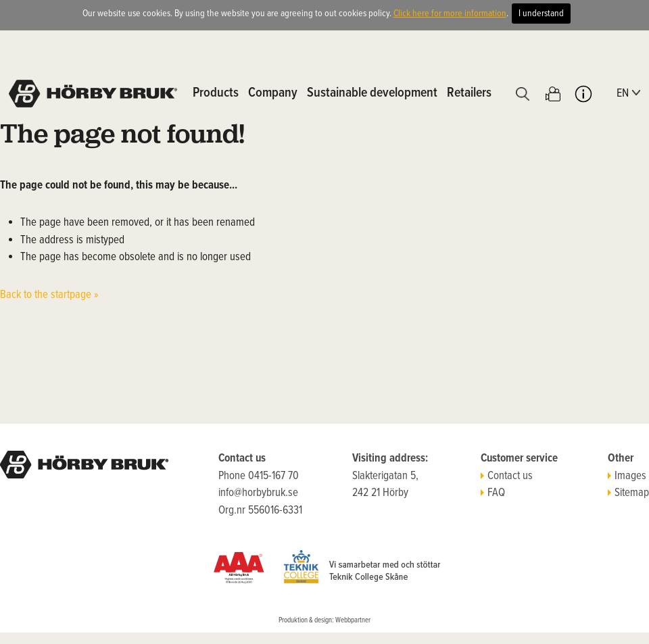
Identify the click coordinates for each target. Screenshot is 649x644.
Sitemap (628, 493)
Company (273, 93)
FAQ (493, 493)
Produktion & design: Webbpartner (324, 620)
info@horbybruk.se (258, 493)
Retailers (469, 93)
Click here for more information (450, 14)
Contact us (507, 476)
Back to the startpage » (49, 295)
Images (627, 476)
